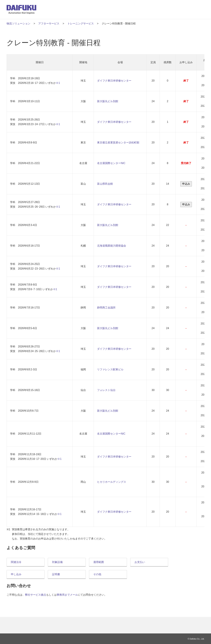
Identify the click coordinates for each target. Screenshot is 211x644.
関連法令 (16, 562)
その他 (97, 574)
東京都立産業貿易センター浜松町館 (118, 143)
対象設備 (57, 562)
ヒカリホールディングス (112, 482)
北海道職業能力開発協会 (112, 246)
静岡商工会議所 (106, 308)
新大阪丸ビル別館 (108, 101)
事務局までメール (67, 595)
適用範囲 (99, 562)
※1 (58, 83)
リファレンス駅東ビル (110, 369)
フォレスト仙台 (106, 390)
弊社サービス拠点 (36, 595)
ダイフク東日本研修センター (114, 81)
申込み (186, 184)
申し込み (16, 574)
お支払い (140, 562)
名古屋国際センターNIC (111, 163)
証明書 (56, 574)
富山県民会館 (105, 184)
